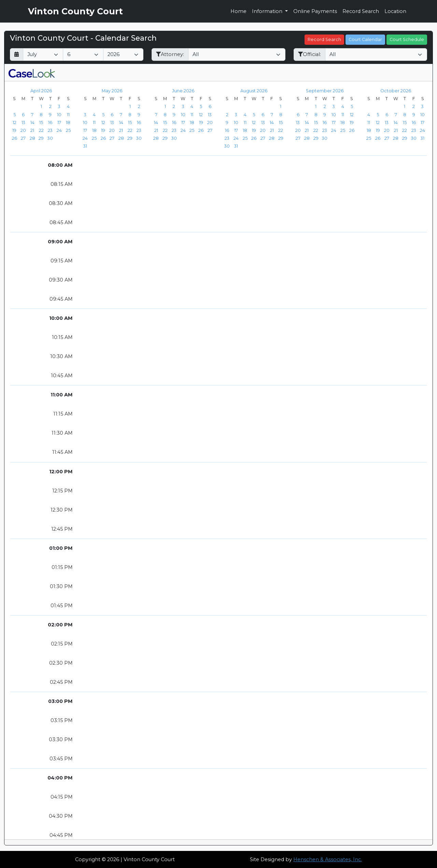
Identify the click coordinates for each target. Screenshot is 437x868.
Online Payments (315, 11)
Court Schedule (407, 39)
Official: (309, 54)
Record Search (361, 11)
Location (395, 11)
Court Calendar (365, 39)
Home (238, 11)
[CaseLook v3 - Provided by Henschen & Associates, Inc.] (32, 72)
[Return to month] (17, 55)
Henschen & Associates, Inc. (328, 859)
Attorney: (170, 54)
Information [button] (268, 11)
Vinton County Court (75, 11)
